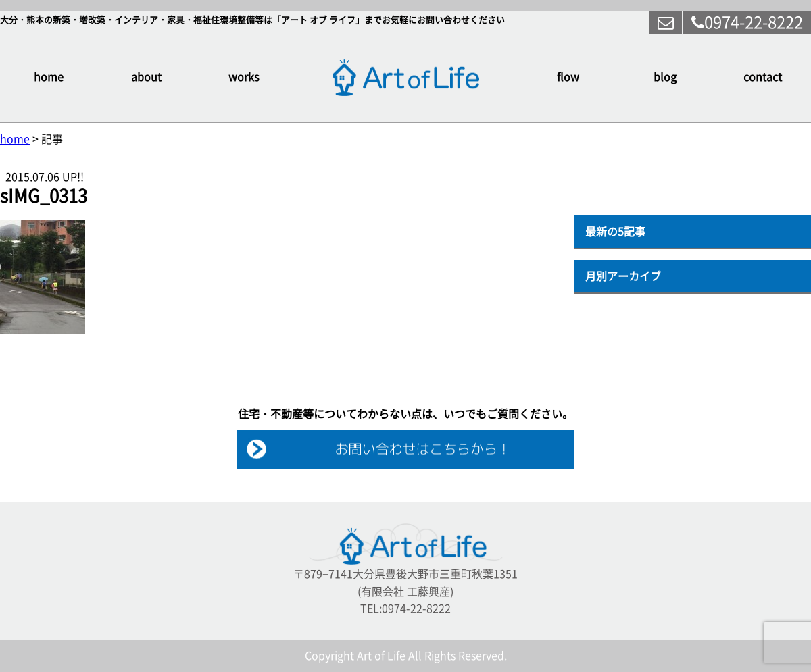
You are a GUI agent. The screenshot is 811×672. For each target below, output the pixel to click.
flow (568, 77)
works (244, 77)
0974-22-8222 (747, 22)
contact (763, 77)
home (49, 77)
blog (665, 77)
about (146, 77)
